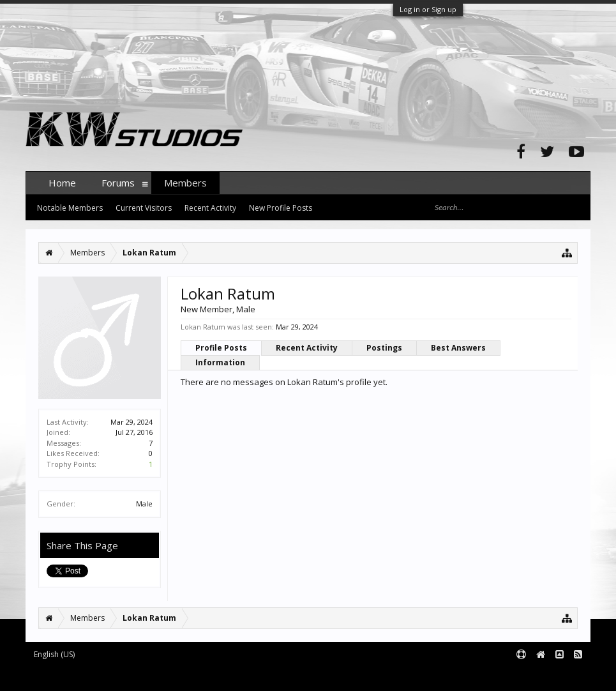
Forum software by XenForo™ (122, 676)
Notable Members (70, 208)
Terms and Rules (559, 676)
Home (62, 183)
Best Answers (458, 348)
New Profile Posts (281, 208)
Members (185, 183)
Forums (118, 183)
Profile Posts (221, 348)
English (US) (54, 654)
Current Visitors (144, 208)
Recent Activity (307, 348)
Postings (384, 348)
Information (220, 362)
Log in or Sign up (428, 9)
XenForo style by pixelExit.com (276, 676)
